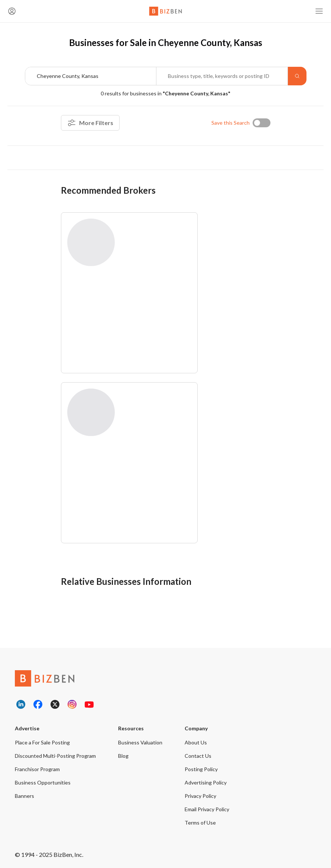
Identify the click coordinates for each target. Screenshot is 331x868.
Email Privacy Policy (207, 809)
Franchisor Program (37, 769)
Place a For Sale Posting (42, 742)
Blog (123, 756)
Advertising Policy (206, 782)
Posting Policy (201, 769)
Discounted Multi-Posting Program (55, 756)
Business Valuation (140, 742)
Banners (25, 796)
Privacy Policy (200, 796)
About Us (196, 742)
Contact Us (198, 756)
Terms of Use (200, 823)
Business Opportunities (43, 782)
